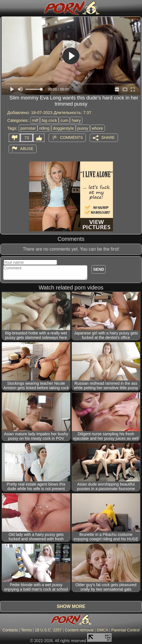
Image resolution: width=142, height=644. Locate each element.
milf (35, 120)
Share (108, 137)
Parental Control (125, 630)
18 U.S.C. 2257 (48, 630)
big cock (49, 120)
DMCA (102, 630)
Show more (71, 606)
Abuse (27, 149)
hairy (76, 120)
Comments (72, 137)
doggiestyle (63, 128)
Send (99, 269)
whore (97, 128)
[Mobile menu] (5, 8)
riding (44, 128)
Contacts (10, 630)
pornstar (28, 128)
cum (64, 120)
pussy (83, 128)
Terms (26, 630)
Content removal (79, 630)
